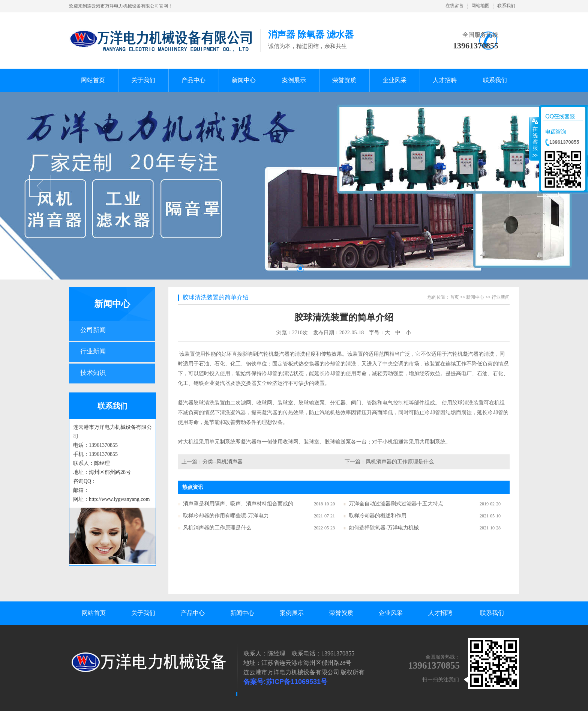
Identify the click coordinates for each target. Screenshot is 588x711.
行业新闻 (93, 351)
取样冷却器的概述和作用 (378, 516)
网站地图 (480, 6)
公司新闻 (93, 330)
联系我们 (506, 6)
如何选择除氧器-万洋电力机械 (384, 528)
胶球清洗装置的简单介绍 (216, 297)
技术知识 (93, 373)
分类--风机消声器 (223, 462)
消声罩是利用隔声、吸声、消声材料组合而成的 (238, 504)
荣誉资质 (341, 613)
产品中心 (193, 613)
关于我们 (143, 613)
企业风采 (391, 613)
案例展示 (292, 613)
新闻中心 (112, 304)
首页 (454, 297)
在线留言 (454, 6)
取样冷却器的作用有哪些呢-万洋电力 (226, 516)
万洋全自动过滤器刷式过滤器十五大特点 (396, 504)
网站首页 (94, 613)
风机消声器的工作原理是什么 (400, 462)
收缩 (534, 138)
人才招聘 (440, 613)
